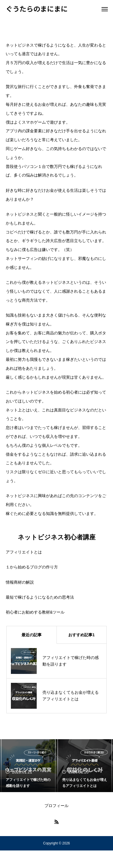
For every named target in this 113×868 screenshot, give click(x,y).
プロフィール (57, 806)
